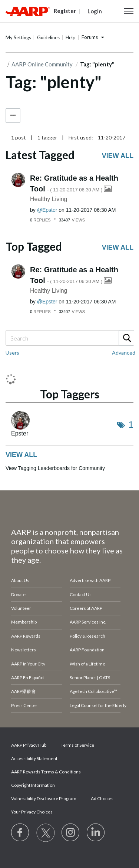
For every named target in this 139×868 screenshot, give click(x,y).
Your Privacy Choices (32, 812)
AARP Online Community (42, 64)
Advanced (124, 353)
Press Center (24, 705)
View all (118, 156)
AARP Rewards (26, 636)
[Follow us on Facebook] (20, 833)
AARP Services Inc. (88, 622)
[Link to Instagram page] (71, 833)
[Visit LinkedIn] (96, 833)
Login (95, 11)
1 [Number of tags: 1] (131, 425)
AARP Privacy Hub (29, 745)
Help (71, 37)
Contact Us (81, 594)
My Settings (18, 37)
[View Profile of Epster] (47, 210)
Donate (18, 594)
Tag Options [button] (13, 116)
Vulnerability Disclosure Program (44, 798)
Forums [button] (90, 37)
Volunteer (21, 608)
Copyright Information (33, 785)
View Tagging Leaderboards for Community (55, 468)
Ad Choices (102, 798)
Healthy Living (49, 199)
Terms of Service (77, 745)
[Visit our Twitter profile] (46, 833)
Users (12, 353)
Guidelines (48, 37)
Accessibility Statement (34, 758)
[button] (129, 11)
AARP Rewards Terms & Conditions (46, 772)
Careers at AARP (86, 608)
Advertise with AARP (90, 580)
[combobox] (69, 338)
